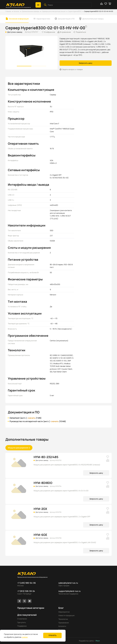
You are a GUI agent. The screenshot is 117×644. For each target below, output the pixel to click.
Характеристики (43, 19)
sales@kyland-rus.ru (68, 583)
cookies (25, 637)
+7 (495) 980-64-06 (27, 583)
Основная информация (19, 19)
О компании (22, 619)
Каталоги (62, 626)
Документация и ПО (66, 19)
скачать (32, 418)
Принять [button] (52, 635)
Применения (64, 623)
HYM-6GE (40, 535)
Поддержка (22, 626)
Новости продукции (66, 615)
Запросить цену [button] (86, 63)
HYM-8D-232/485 (46, 457)
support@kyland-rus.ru (69, 591)
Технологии (63, 619)
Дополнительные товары (93, 19)
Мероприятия (64, 612)
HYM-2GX (40, 509)
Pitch (97, 641)
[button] (38, 5)
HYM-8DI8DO (43, 483)
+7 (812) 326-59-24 (26, 591)
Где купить (22, 622)
